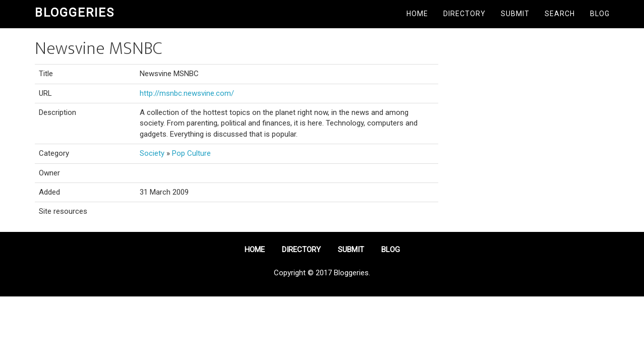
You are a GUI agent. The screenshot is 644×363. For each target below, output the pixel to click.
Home (417, 14)
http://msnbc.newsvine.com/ (187, 93)
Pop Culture (191, 153)
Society (152, 153)
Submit (515, 14)
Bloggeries (75, 13)
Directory (464, 14)
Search (560, 14)
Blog (600, 14)
